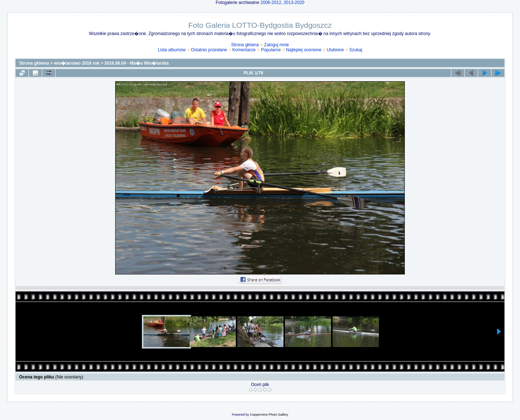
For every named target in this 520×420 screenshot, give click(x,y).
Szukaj (356, 50)
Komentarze (244, 50)
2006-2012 (271, 3)
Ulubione (335, 50)
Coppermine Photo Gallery (269, 415)
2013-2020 (294, 3)
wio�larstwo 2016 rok (77, 63)
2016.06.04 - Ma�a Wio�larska (136, 63)
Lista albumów (172, 50)
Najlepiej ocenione (304, 50)
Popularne (271, 50)
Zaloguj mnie (276, 45)
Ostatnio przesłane (209, 50)
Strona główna (245, 45)
